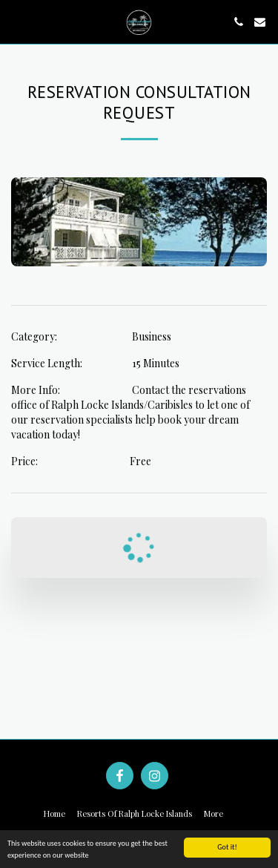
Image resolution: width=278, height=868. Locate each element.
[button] (16, 21)
